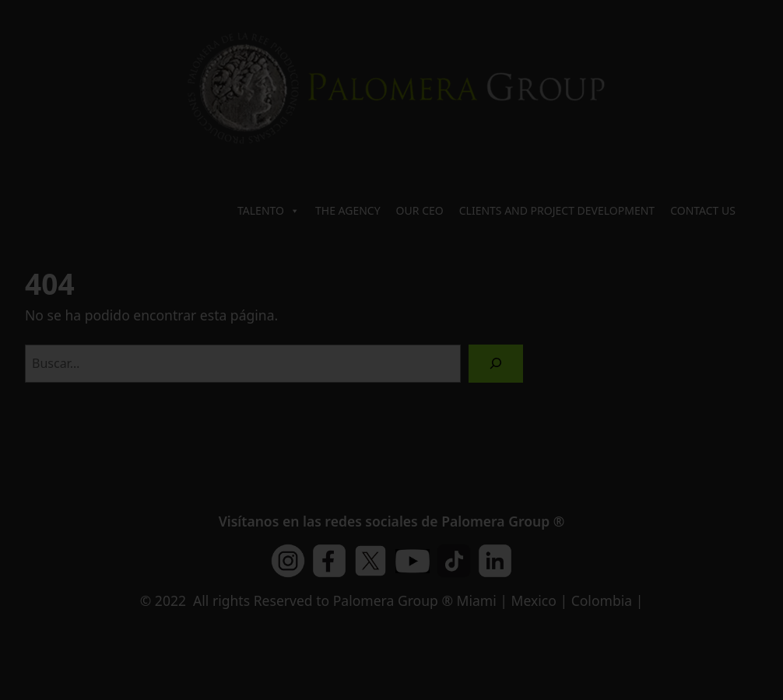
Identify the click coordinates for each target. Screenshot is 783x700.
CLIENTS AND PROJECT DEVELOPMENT (557, 210)
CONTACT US (703, 210)
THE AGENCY (348, 210)
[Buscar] (496, 364)
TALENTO (269, 211)
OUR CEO (420, 210)
